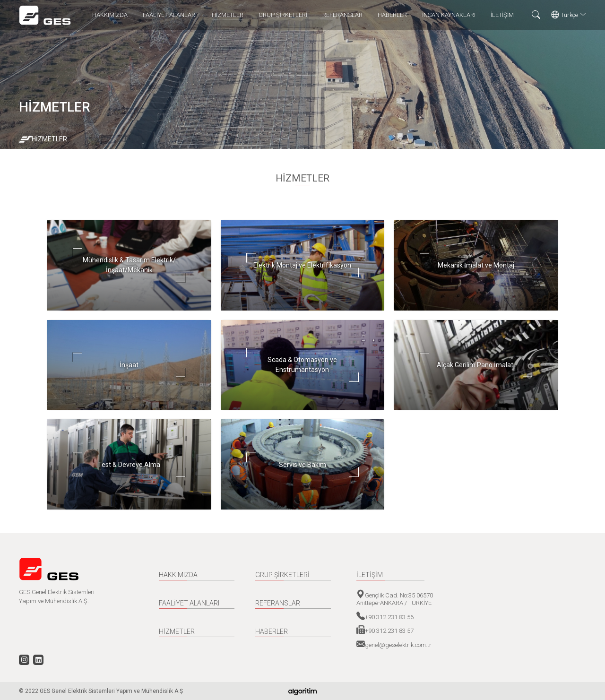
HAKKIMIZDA (110, 15)
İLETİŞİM (502, 15)
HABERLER (392, 15)
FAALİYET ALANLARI (170, 15)
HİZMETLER (228, 15)
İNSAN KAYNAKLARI (449, 15)
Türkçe (569, 15)
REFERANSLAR (342, 15)
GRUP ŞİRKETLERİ (283, 15)
